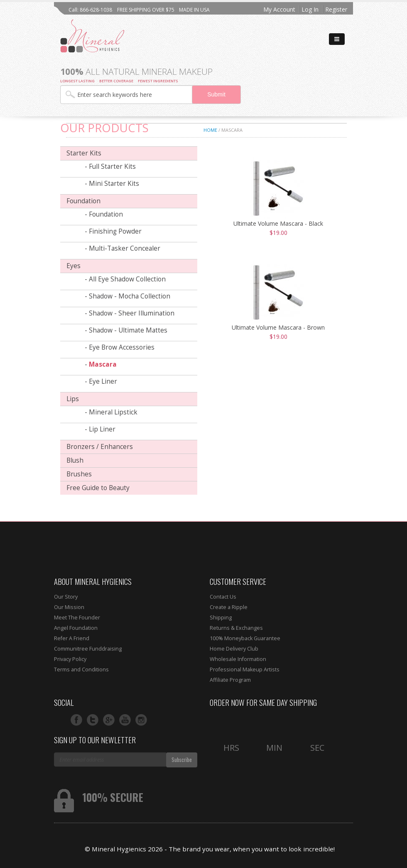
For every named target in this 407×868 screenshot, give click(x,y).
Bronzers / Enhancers (100, 447)
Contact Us (223, 597)
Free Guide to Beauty (98, 488)
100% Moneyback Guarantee (245, 638)
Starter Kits (84, 153)
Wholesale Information (238, 659)
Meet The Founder (77, 618)
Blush (75, 460)
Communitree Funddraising (88, 649)
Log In (310, 9)
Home (210, 130)
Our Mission (69, 607)
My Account (279, 9)
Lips (73, 399)
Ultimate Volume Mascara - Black (278, 223)
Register (336, 9)
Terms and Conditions (81, 669)
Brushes (79, 474)
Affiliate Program (230, 680)
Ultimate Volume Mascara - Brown (278, 327)
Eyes (74, 266)
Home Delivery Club (234, 649)
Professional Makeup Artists (245, 669)
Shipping (221, 618)
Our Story (66, 597)
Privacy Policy (70, 659)
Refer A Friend (72, 638)
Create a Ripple (229, 607)
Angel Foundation (76, 628)
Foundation (83, 201)
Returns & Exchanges (236, 628)
